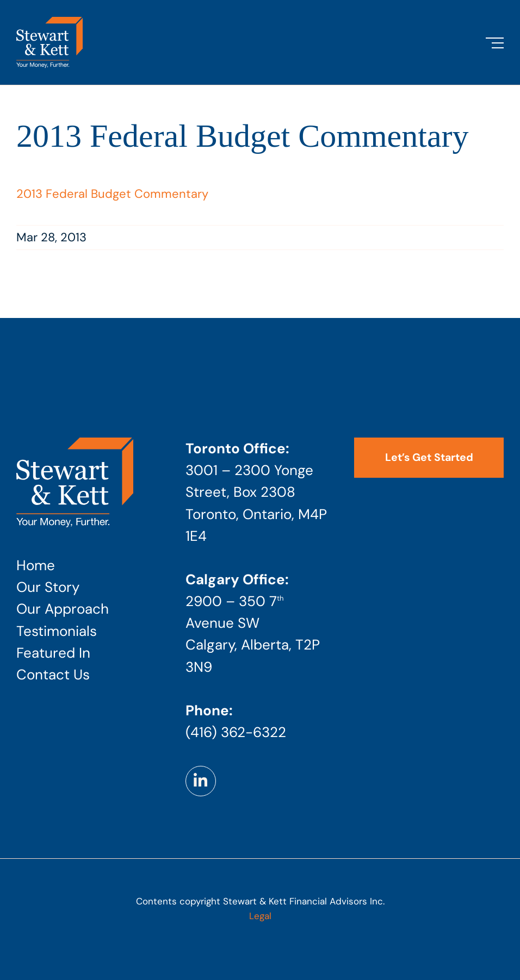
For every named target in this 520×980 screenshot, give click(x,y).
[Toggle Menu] (495, 43)
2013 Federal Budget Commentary (112, 194)
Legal (260, 916)
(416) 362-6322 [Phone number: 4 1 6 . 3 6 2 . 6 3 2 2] (236, 732)
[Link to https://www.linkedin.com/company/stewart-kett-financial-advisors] (201, 781)
